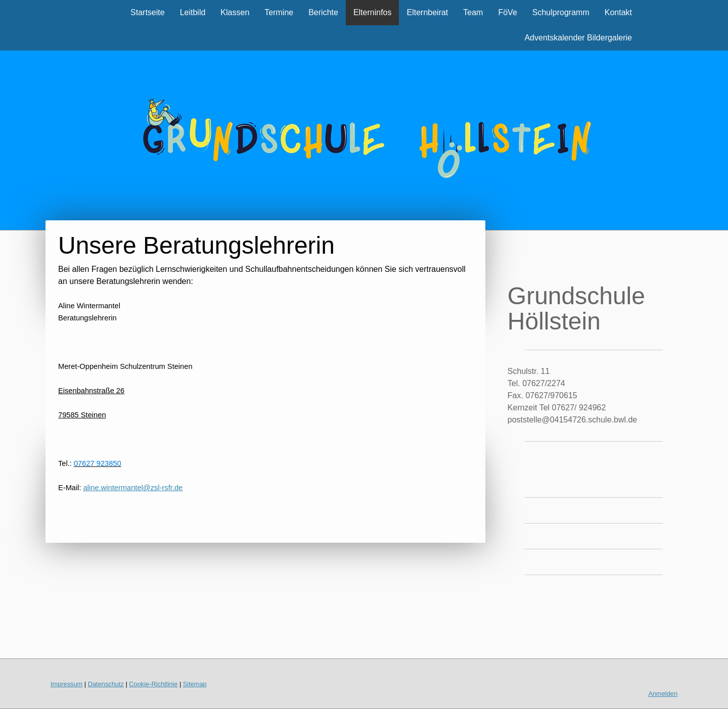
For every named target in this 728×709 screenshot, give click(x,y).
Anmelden (663, 694)
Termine (279, 12)
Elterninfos (373, 12)
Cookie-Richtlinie (153, 684)
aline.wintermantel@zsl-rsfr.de (133, 488)
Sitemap (195, 684)
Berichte (323, 12)
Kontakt (618, 12)
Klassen (235, 12)
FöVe (507, 12)
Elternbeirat (427, 12)
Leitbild (193, 12)
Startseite (148, 12)
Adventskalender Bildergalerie (578, 38)
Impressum (66, 684)
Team (473, 12)
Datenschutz (106, 684)
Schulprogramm (561, 12)
